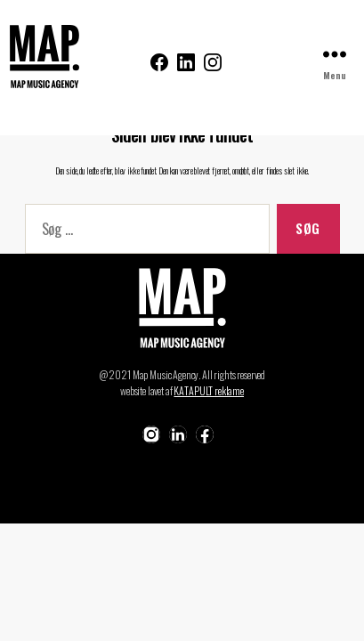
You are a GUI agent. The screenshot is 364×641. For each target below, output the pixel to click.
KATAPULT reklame (209, 390)
